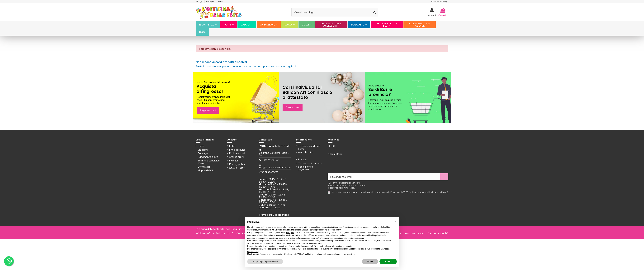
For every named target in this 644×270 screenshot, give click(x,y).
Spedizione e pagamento (305, 168)
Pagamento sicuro (208, 157)
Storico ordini (237, 157)
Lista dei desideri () (439, 2)
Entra (232, 146)
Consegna (211, 2)
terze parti (290, 233)
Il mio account (237, 150)
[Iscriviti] (444, 177)
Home (220, 2)
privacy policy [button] (253, 252)
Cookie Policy (237, 168)
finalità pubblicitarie (377, 235)
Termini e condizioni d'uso (209, 162)
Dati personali (237, 153)
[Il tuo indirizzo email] (384, 177)
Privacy (302, 159)
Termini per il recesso (310, 163)
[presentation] (352, 165)
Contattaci (204, 167)
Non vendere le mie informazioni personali (333, 246)
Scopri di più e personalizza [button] (265, 261)
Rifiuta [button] (370, 261)
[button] (208, 25)
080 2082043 (271, 160)
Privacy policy (237, 164)
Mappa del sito (206, 170)
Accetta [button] (388, 261)
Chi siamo (203, 150)
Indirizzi (233, 160)
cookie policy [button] (335, 230)
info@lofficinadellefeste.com (275, 167)
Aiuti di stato (305, 152)
